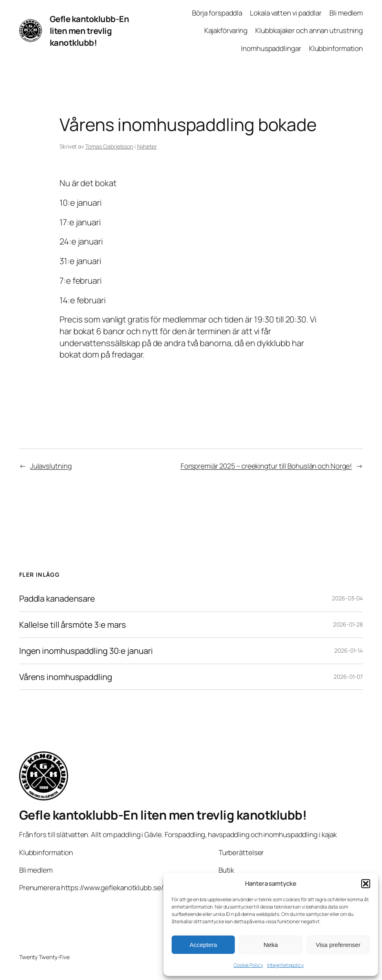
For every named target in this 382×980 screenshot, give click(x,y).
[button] (366, 884)
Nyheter (147, 146)
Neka (270, 945)
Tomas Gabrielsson (109, 146)
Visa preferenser (338, 945)
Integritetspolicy (285, 965)
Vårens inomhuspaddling (66, 677)
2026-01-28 (348, 624)
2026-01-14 (349, 650)
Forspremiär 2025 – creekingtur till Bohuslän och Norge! (266, 466)
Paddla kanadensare (57, 599)
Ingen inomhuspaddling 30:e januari (86, 651)
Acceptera (203, 945)
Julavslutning (51, 466)
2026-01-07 (348, 677)
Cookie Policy (248, 965)
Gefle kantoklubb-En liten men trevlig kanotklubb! (89, 30)
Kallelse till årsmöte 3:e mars (73, 625)
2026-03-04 (347, 598)
